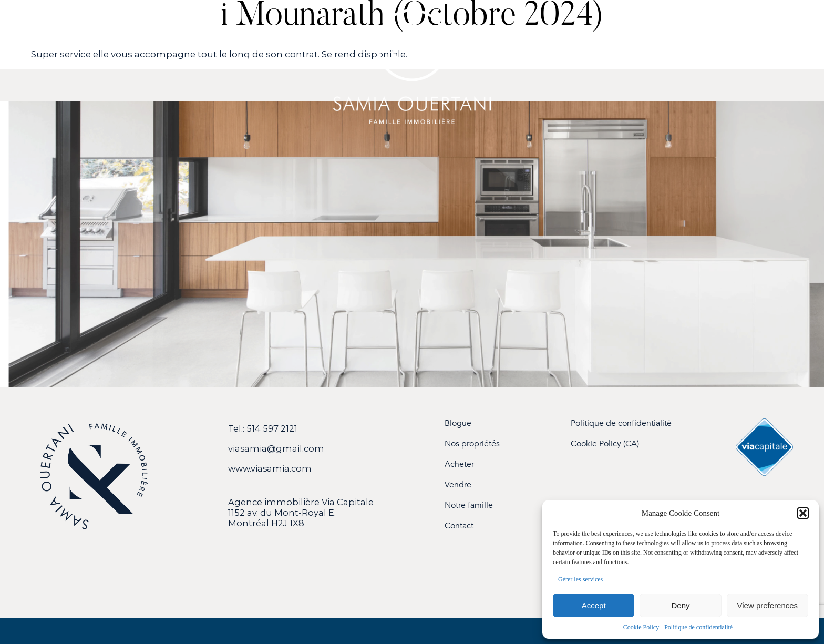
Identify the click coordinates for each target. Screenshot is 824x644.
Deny (680, 605)
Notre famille (469, 505)
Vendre (458, 485)
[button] (803, 513)
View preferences (768, 605)
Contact (459, 526)
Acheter (459, 464)
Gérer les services (580, 579)
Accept (594, 605)
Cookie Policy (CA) (605, 444)
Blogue (458, 423)
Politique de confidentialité (698, 627)
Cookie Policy (641, 627)
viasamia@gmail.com (276, 448)
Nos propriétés (472, 444)
